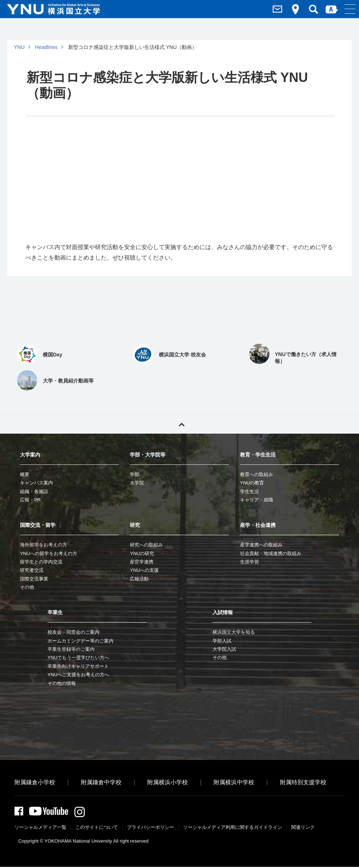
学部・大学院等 (148, 455)
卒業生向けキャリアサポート (78, 666)
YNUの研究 (142, 553)
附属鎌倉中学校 (101, 782)
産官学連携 (142, 562)
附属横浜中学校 (234, 782)
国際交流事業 (34, 579)
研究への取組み (146, 545)
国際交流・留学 (38, 525)
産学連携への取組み (261, 545)
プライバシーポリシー (150, 828)
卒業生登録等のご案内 (71, 649)
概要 (25, 474)
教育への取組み (257, 474)
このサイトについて (97, 828)
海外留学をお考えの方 (44, 545)
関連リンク (303, 828)
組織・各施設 (34, 491)
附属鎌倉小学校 (35, 782)
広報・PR (30, 500)
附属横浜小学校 (168, 782)
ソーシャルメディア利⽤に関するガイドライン (233, 828)
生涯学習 (249, 562)
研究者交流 (32, 570)
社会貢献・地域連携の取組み (271, 553)
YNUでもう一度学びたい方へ (78, 658)
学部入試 (222, 641)
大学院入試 (224, 649)
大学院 (137, 483)
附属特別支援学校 (303, 782)
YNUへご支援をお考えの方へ (78, 675)
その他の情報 (62, 683)
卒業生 (55, 612)
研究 (135, 525)
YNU (19, 47)
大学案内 (30, 455)
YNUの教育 (252, 483)
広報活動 (139, 579)
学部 (135, 474)
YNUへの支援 (144, 570)
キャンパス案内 (36, 483)
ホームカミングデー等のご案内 (81, 641)
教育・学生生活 (258, 455)
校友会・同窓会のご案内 (73, 632)
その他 (27, 587)
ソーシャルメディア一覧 (40, 828)
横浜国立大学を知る (234, 632)
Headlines (46, 47)
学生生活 (249, 491)
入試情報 (223, 612)
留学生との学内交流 (41, 562)
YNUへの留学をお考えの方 (48, 553)
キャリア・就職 (257, 500)
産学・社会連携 (258, 525)
